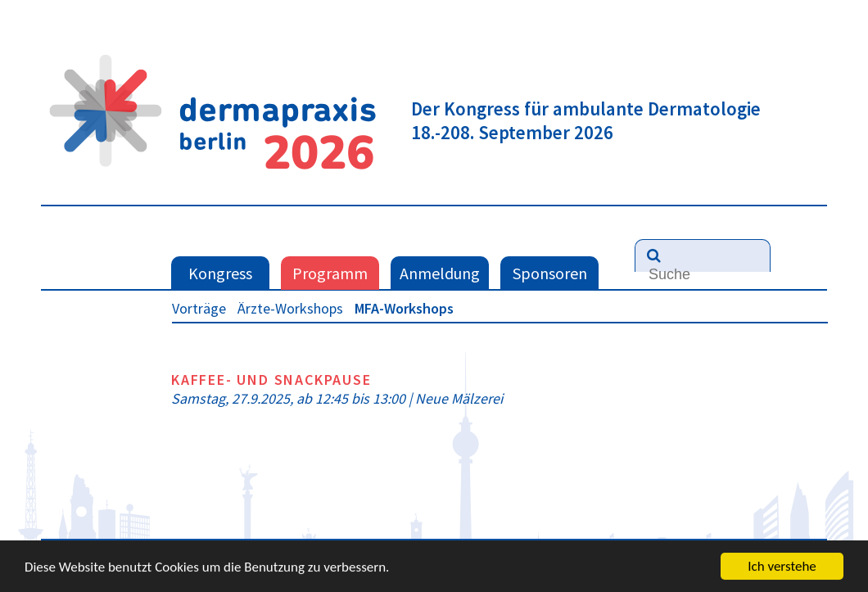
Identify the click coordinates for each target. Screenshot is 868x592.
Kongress (220, 273)
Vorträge (199, 308)
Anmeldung (440, 273)
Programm (330, 273)
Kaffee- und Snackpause (271, 380)
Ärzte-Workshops (290, 308)
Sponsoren (550, 273)
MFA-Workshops (404, 308)
